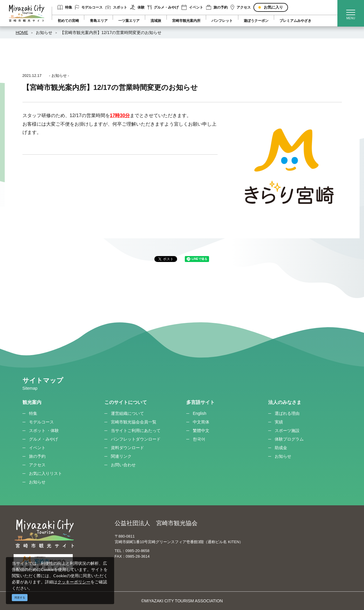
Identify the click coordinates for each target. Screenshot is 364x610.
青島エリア (99, 21)
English (200, 413)
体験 (137, 7)
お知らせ (44, 33)
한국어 (199, 439)
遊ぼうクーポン (256, 21)
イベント (192, 7)
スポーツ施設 (287, 431)
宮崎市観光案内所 (186, 21)
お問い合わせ (123, 465)
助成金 (281, 448)
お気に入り (273, 7)
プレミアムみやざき (295, 21)
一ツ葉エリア (129, 21)
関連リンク (121, 456)
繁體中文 (201, 431)
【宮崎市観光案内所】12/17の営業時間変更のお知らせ (111, 33)
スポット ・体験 (44, 431)
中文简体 (201, 422)
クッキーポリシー (74, 582)
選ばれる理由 (287, 413)
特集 (65, 7)
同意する (20, 598)
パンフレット (222, 21)
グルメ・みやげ (163, 7)
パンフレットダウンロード (136, 439)
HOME (22, 33)
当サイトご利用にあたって (136, 431)
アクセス (241, 7)
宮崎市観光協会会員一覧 (134, 422)
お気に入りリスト (46, 473)
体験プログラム (289, 439)
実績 (279, 422)
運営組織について (127, 413)
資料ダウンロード (127, 448)
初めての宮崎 (68, 21)
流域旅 (156, 21)
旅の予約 (217, 7)
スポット (116, 7)
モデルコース (89, 7)
